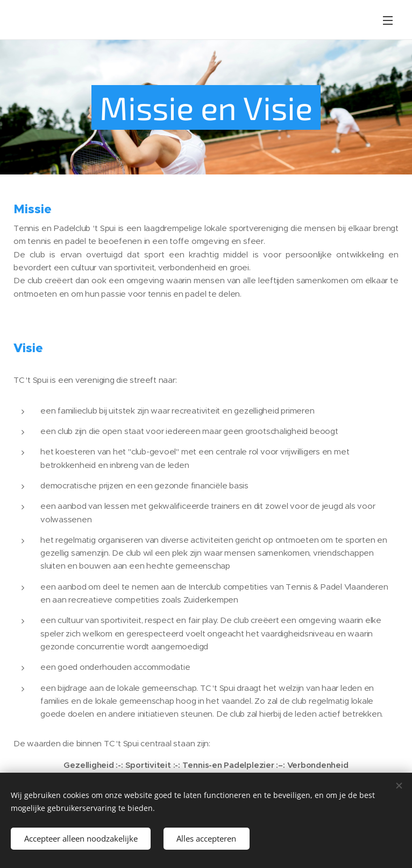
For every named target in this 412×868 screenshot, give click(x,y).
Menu (388, 20)
